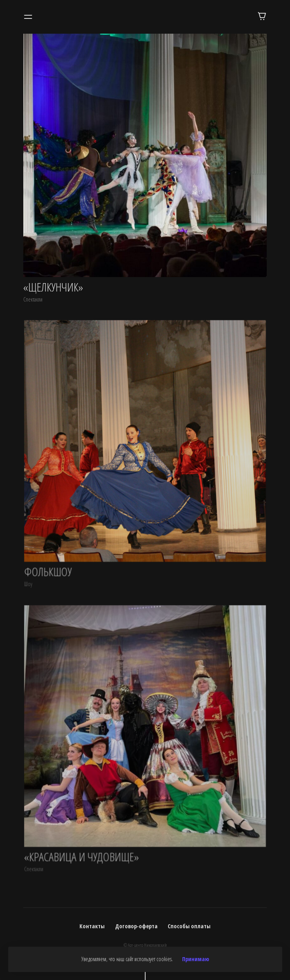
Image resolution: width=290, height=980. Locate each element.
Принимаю (196, 959)
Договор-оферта (136, 926)
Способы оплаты (189, 926)
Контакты (92, 926)
